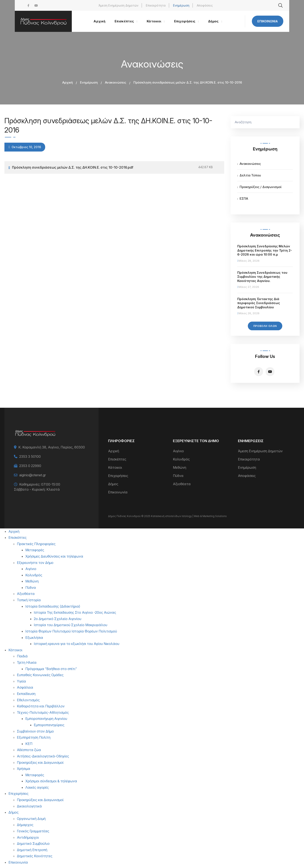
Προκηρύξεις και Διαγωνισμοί (40, 762)
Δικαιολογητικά (29, 806)
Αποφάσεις (205, 5)
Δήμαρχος (25, 825)
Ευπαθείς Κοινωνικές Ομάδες (40, 675)
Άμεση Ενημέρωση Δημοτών (119, 5)
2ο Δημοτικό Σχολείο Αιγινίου (58, 619)
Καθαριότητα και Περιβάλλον (41, 706)
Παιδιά (22, 656)
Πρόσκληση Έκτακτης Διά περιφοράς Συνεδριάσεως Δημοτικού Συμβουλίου (259, 303)
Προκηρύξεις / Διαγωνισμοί (261, 187)
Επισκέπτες (117, 459)
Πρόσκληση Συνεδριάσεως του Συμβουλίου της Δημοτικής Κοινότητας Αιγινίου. (262, 277)
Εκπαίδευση (26, 694)
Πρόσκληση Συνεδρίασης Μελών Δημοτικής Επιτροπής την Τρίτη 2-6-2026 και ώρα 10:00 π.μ (265, 250)
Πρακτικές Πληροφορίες (36, 544)
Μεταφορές (35, 550)
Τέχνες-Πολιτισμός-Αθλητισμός (43, 712)
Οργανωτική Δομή (31, 819)
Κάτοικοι (115, 467)
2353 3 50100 (30, 456)
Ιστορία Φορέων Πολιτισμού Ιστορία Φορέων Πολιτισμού (71, 631)
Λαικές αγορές (37, 787)
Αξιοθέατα (182, 484)
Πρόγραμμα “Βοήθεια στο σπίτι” (51, 669)
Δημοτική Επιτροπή (32, 850)
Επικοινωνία (268, 21)
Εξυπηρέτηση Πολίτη (34, 737)
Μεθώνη (180, 467)
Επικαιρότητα (156, 5)
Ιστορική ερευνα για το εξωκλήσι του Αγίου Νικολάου (77, 644)
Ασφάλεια (25, 687)
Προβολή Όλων (265, 326)
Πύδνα (178, 476)
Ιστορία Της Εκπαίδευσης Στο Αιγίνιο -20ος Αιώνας (75, 612)
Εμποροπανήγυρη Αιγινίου (46, 719)
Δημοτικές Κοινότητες (35, 856)
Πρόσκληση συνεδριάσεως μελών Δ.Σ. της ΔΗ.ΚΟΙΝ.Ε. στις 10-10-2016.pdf (73, 167)
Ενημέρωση (181, 5)
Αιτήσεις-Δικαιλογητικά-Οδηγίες (43, 756)
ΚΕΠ (29, 744)
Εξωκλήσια (34, 638)
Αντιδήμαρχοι (28, 837)
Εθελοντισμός (28, 700)
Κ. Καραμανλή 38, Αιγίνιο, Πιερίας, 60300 (52, 447)
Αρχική (68, 82)
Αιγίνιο (178, 451)
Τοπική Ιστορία (29, 600)
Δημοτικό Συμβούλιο (33, 844)
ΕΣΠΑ (244, 198)
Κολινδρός (181, 459)
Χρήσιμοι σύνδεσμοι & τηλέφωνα (51, 781)
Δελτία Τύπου (250, 175)
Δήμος (113, 484)
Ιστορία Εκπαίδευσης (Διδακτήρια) (53, 606)
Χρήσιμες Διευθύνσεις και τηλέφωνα (54, 556)
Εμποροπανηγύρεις (49, 725)
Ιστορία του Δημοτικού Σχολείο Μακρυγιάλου (71, 625)
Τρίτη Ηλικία (27, 662)
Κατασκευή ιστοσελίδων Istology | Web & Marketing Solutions (189, 516)
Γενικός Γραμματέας (33, 831)
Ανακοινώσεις (116, 82)
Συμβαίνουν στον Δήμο (35, 731)
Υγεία (21, 681)
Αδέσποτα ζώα (29, 750)
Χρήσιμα (24, 769)
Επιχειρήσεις (118, 476)
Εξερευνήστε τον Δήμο (35, 563)
